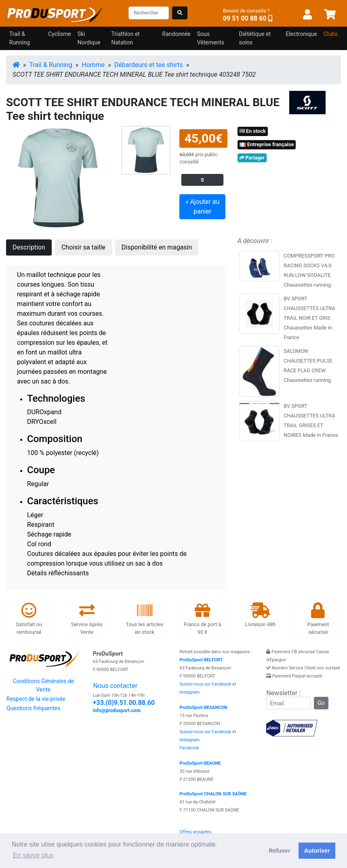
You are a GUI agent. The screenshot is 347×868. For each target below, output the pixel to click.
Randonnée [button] (177, 34)
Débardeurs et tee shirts (149, 65)
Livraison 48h (260, 615)
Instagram (190, 692)
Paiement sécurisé (318, 619)
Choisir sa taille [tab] (83, 247)
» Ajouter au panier (202, 207)
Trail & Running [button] (20, 38)
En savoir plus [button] (33, 855)
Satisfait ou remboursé (29, 619)
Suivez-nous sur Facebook (206, 684)
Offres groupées (196, 832)
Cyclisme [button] (60, 34)
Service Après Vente (87, 619)
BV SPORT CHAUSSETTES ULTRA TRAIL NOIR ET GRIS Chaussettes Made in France (309, 318)
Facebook (189, 748)
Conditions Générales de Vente (44, 685)
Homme (93, 65)
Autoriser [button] (317, 851)
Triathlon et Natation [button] (125, 38)
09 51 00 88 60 (245, 18)
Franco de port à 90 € (203, 619)
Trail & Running (51, 65)
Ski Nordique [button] (89, 38)
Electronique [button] (301, 34)
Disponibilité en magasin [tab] (157, 247)
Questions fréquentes (33, 708)
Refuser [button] (280, 851)
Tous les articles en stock (144, 619)
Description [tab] (29, 247)
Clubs (331, 34)
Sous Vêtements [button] (211, 38)
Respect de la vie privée (36, 699)
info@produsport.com (117, 711)
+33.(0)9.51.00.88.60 (124, 703)
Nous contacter (115, 686)
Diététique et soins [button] (255, 38)
